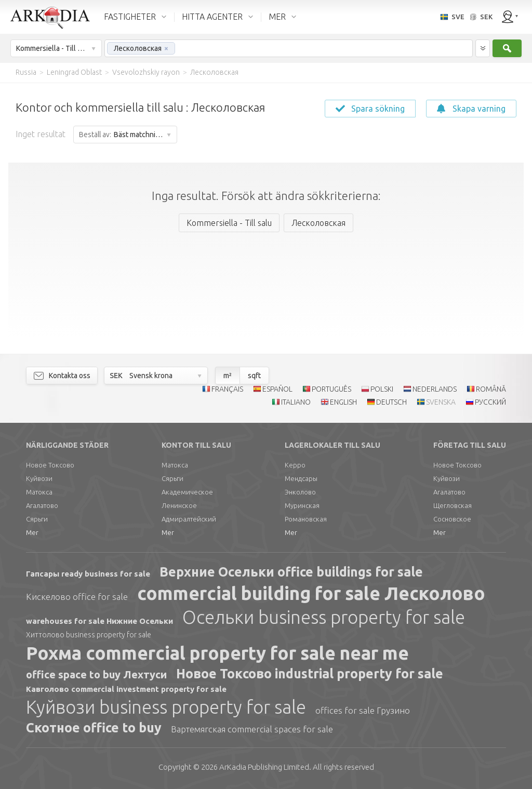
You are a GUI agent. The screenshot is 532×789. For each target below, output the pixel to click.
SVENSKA (441, 402)
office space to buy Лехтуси (96, 674)
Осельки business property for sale (324, 617)
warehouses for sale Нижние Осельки (99, 621)
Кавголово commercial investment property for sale (126, 689)
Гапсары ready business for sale (88, 574)
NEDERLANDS (435, 389)
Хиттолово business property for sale (89, 635)
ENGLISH (343, 402)
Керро (295, 465)
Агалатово (42, 505)
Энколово (300, 492)
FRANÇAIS (227, 389)
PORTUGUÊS (331, 389)
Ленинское (179, 505)
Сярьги (37, 519)
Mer (32, 532)
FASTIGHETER (130, 17)
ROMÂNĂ (491, 389)
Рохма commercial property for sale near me (217, 653)
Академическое (187, 492)
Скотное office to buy (94, 728)
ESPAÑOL (277, 389)
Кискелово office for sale (77, 597)
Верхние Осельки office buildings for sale (291, 572)
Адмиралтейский (189, 519)
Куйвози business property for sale (166, 707)
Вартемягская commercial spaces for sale (252, 729)
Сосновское (452, 519)
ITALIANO (296, 402)
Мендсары (301, 478)
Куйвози (39, 478)
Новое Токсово (50, 465)
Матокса (39, 492)
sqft (254, 376)
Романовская (306, 519)
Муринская (302, 505)
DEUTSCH (391, 402)
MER (277, 17)
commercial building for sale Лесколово (311, 593)
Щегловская (453, 505)
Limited (264, 767)
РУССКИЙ (490, 402)
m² (228, 376)
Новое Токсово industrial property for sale (310, 674)
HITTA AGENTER (212, 17)
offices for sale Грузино (363, 710)
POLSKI (382, 389)
